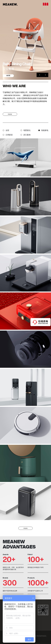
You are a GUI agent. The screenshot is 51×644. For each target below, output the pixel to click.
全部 (6, 130)
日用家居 (8, 135)
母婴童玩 (26, 130)
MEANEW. (10, 4)
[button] (40, 75)
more (10, 114)
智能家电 (43, 130)
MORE (8, 76)
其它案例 (26, 135)
